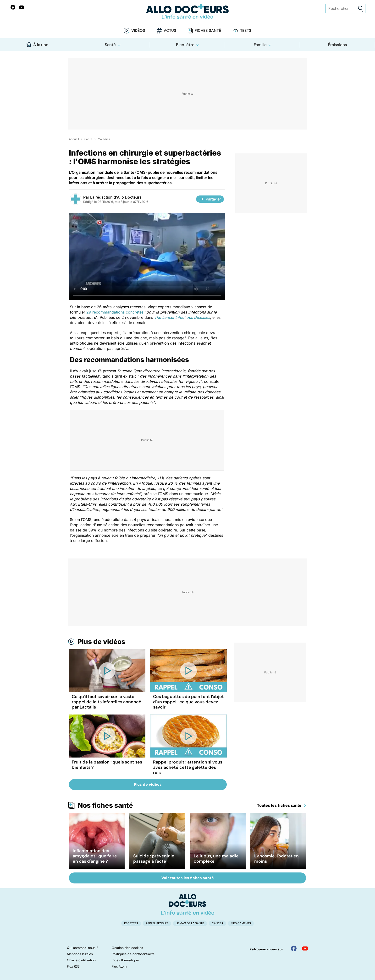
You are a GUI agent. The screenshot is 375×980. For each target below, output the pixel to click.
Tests (246, 30)
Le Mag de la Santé (190, 923)
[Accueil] (188, 904)
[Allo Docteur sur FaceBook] (13, 7)
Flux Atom (119, 966)
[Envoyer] (361, 9)
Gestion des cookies (127, 948)
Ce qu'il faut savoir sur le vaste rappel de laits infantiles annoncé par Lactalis (107, 702)
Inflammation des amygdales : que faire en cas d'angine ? (95, 856)
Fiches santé (208, 30)
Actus (170, 30)
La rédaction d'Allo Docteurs (116, 197)
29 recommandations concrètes (115, 312)
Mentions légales (80, 954)
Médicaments (241, 923)
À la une (37, 45)
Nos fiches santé (105, 805)
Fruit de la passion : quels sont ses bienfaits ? (107, 765)
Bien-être (185, 45)
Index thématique (125, 960)
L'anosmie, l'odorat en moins (276, 859)
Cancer (217, 923)
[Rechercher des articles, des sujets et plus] (345, 9)
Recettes (131, 923)
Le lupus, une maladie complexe (216, 859)
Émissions (337, 45)
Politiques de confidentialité (133, 954)
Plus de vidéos (101, 642)
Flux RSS (73, 966)
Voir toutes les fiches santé (188, 878)
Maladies (104, 139)
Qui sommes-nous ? (83, 948)
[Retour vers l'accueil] (187, 11)
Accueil (74, 139)
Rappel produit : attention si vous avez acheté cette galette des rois (188, 767)
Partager (210, 199)
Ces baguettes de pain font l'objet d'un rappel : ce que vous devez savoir (188, 702)
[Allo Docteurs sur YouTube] (22, 7)
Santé (110, 45)
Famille (260, 45)
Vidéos (138, 30)
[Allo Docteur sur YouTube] (305, 948)
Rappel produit (157, 923)
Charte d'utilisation (81, 960)
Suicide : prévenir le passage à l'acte (154, 859)
